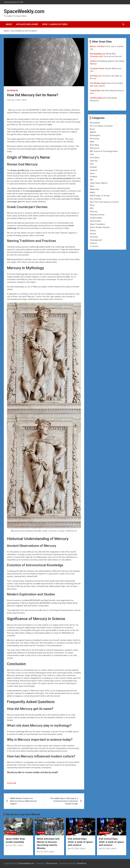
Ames (92, 129)
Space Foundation (97, 224)
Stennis (93, 234)
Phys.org (94, 211)
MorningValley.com (98, 54)
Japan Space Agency (99, 183)
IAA (91, 180)
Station (93, 231)
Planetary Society (97, 215)
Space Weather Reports (100, 227)
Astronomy (95, 148)
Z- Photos (94, 246)
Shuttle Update (96, 218)
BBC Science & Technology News (104, 151)
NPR (92, 208)
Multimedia (94, 189)
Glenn (92, 173)
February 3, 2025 (14, 100)
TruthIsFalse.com (97, 91)
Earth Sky (94, 161)
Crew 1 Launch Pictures (55, 24)
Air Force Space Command (101, 126)
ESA (92, 164)
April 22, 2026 (11, 845)
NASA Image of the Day (100, 196)
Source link (12, 783)
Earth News (95, 158)
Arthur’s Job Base (98, 46)
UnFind (93, 61)
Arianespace (95, 135)
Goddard (93, 177)
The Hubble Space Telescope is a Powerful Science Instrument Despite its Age (64, 801)
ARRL (92, 142)
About (9, 24)
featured (93, 170)
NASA (92, 192)
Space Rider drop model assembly (15, 840)
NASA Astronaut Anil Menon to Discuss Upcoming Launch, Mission (48, 843)
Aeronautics (95, 123)
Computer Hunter (97, 68)
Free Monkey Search (98, 83)
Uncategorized (96, 240)
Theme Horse (51, 863)
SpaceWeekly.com (24, 11)
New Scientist (96, 199)
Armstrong (94, 139)
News (92, 205)
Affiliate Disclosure (27, 24)
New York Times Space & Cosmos (104, 202)
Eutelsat (93, 167)
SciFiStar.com (96, 76)
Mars (92, 186)
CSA (92, 154)
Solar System (95, 221)
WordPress (82, 863)
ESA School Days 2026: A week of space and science (80, 842)
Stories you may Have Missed (23, 814)
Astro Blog (13, 91)
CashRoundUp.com (98, 98)
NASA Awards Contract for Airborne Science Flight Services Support (24, 801)
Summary (94, 237)
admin (24, 100)
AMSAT (93, 132)
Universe (93, 243)
